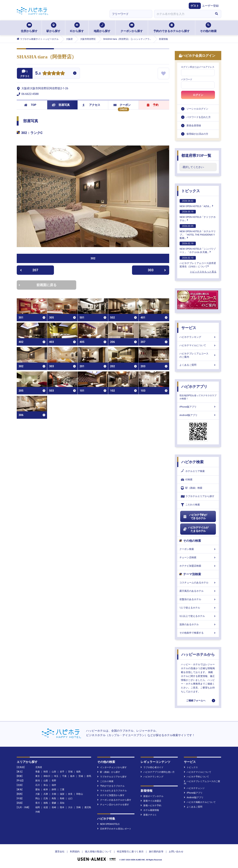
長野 (54, 781)
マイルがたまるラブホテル (112, 791)
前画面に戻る (38, 285)
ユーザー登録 (210, 6)
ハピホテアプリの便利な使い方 (158, 772)
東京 (38, 776)
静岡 (54, 789)
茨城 (81, 776)
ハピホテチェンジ (194, 788)
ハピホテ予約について (196, 777)
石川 (38, 785)
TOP (30, 105)
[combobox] (183, 14)
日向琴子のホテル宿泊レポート (114, 829)
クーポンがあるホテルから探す (114, 800)
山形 (54, 772)
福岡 (38, 807)
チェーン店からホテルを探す (113, 805)
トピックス (191, 191)
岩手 (62, 772)
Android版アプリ (198, 415)
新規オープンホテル (152, 796)
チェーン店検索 (198, 557)
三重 (62, 789)
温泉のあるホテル (198, 624)
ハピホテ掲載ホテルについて (200, 802)
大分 (70, 807)
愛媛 (54, 803)
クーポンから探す (132, 28)
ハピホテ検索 (192, 462)
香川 (38, 803)
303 (157, 270)
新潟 (38, 781)
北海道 (39, 767)
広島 (46, 798)
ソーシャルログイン (197, 109)
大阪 (38, 794)
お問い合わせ (176, 852)
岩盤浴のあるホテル (198, 599)
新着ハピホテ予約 (151, 805)
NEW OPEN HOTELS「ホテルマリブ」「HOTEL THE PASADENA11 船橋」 (198, 232)
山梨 (46, 781)
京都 (54, 794)
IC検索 (187, 480)
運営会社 (60, 852)
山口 (70, 798)
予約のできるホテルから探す (172, 28)
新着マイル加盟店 (151, 801)
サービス (189, 328)
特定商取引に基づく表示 (130, 852)
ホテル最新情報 (150, 810)
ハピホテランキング (198, 337)
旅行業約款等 (156, 852)
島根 (62, 798)
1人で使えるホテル (198, 608)
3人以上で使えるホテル (198, 616)
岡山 (38, 798)
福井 (54, 785)
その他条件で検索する (198, 633)
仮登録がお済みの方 (197, 134)
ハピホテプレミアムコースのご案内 (198, 355)
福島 (78, 772)
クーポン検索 (198, 549)
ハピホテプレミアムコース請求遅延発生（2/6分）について (198, 262)
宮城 (70, 772)
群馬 (89, 776)
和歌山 (80, 794)
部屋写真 (61, 105)
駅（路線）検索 (192, 488)
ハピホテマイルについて (198, 345)
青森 (38, 772)
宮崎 (78, 807)
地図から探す (102, 28)
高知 (62, 803)
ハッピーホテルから (198, 654)
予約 (153, 105)
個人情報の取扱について (98, 852)
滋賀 (62, 794)
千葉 (64, 776)
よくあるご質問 (198, 365)
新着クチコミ (149, 815)
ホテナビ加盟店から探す (111, 795)
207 (29, 270)
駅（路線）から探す (109, 772)
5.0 (38, 74)
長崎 (54, 807)
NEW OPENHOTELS (108, 824)
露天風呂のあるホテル (198, 591)
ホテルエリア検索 (193, 471)
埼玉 (56, 776)
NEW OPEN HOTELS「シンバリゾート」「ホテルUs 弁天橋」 (198, 248)
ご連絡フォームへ (196, 700)
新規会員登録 (194, 125)
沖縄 (38, 812)
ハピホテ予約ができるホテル (195, 517)
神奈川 (47, 776)
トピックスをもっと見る (203, 272)
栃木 (73, 776)
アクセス (91, 105)
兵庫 (46, 794)
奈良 (70, 794)
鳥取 (54, 798)
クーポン (122, 105)
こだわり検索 (190, 505)
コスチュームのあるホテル (198, 583)
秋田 (46, 772)
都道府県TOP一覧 (196, 156)
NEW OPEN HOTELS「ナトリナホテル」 (198, 216)
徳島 (46, 803)
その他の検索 (208, 28)
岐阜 (46, 789)
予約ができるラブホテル (111, 786)
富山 (46, 785)
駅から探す (53, 28)
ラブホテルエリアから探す (198, 496)
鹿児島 (88, 807)
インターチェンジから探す (112, 767)
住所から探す (29, 28)
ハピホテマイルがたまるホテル (196, 529)
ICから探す (77, 28)
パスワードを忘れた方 (199, 117)
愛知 (38, 789)
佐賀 (46, 807)
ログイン (198, 95)
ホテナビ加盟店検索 (198, 566)
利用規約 (75, 852)
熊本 (62, 807)
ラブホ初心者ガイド (152, 767)
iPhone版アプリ (198, 407)
